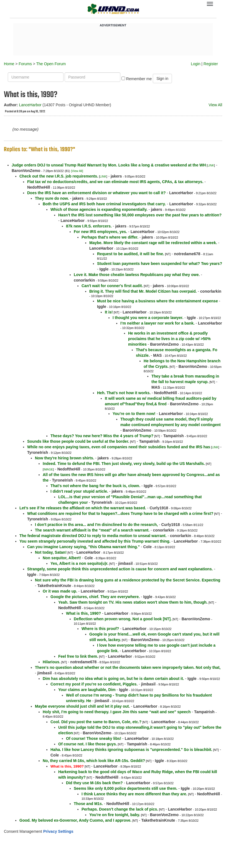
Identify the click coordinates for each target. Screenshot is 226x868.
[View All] (77, 171)
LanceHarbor (30, 105)
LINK (211, 165)
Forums (25, 64)
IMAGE (48, 469)
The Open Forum (51, 64)
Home (9, 64)
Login (195, 64)
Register (211, 64)
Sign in (162, 79)
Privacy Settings (58, 831)
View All (215, 105)
